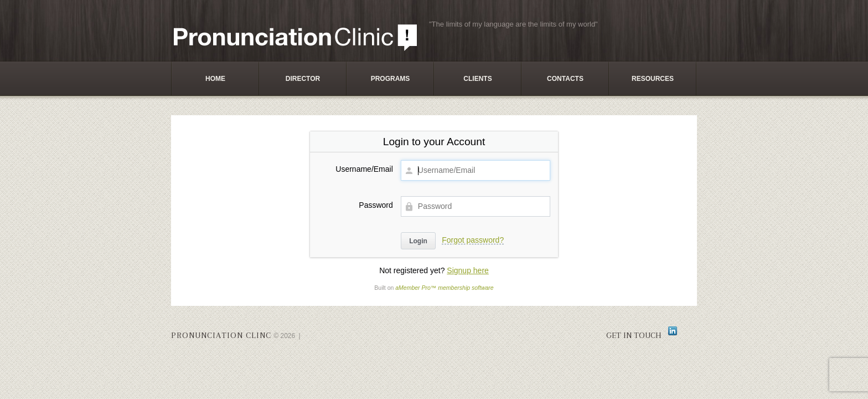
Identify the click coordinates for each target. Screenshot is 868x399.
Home (215, 79)
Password (376, 205)
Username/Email (364, 169)
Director (303, 79)
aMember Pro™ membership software (444, 288)
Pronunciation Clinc (221, 335)
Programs (391, 79)
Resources (653, 79)
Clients (477, 79)
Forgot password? (473, 240)
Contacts (565, 79)
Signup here (468, 270)
